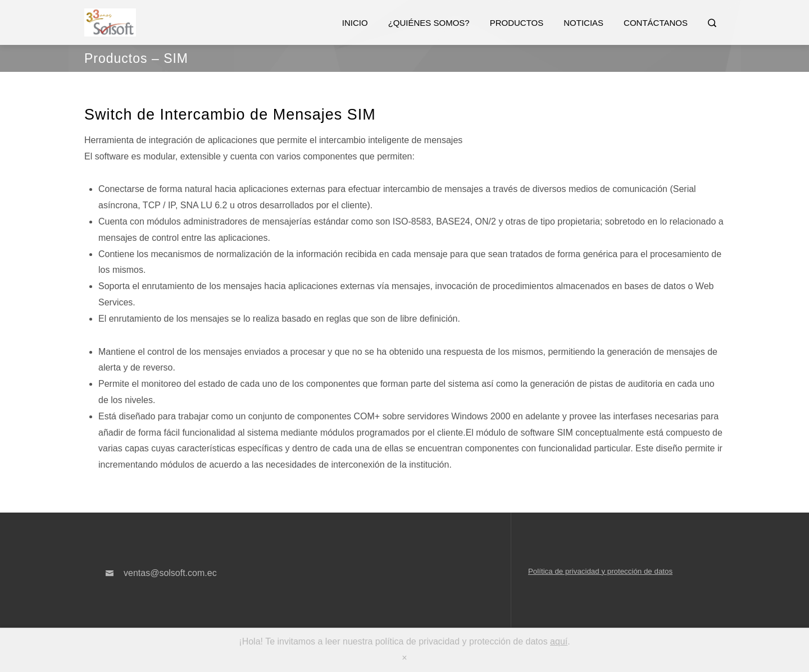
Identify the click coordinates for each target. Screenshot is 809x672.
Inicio (355, 23)
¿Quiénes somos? (429, 23)
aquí (559, 641)
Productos (517, 23)
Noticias (583, 23)
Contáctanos (656, 23)
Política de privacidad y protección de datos (600, 571)
